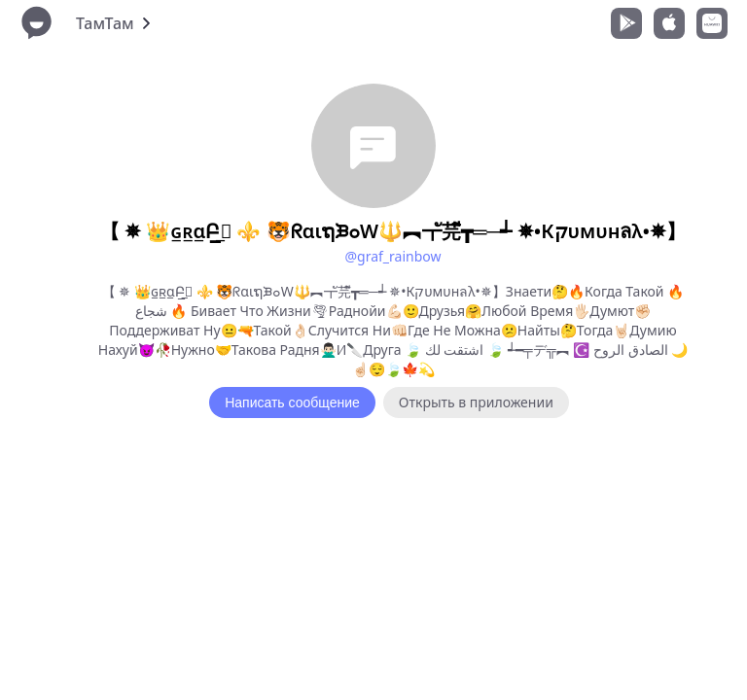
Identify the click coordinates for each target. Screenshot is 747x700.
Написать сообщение (292, 402)
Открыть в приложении (476, 402)
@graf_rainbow (392, 256)
